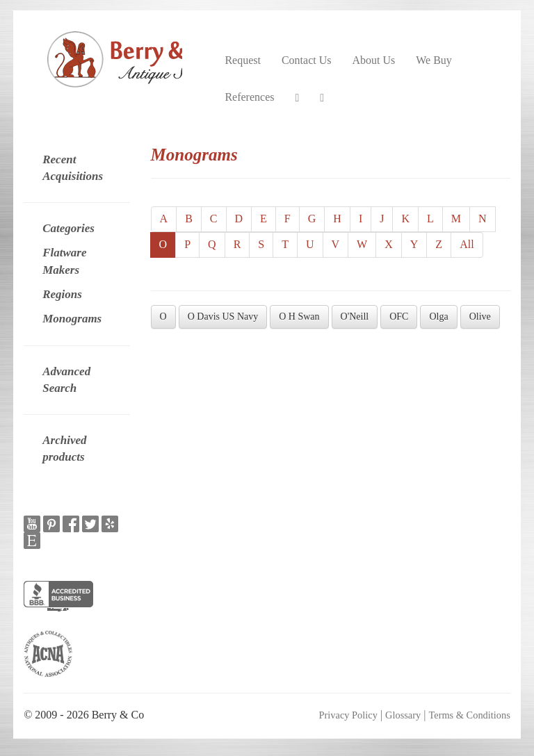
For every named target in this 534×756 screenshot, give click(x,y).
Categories (68, 228)
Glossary (403, 715)
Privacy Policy (348, 715)
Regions (62, 294)
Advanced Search (66, 380)
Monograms (72, 319)
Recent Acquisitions (73, 168)
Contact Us (307, 60)
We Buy (434, 60)
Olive (480, 317)
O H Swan (299, 317)
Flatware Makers (64, 261)
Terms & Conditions (469, 715)
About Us (373, 60)
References (249, 97)
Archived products (64, 449)
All (467, 244)
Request (243, 60)
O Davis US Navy (223, 317)
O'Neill (355, 317)
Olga (438, 317)
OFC (399, 317)
